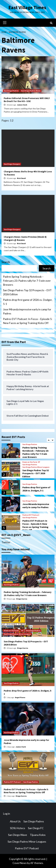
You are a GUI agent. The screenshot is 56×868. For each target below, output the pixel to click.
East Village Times (27, 7)
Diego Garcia (22, 599)
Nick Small (21, 178)
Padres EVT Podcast (31, 515)
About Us (15, 821)
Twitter (6, 542)
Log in (6, 814)
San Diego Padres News (31, 91)
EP (39, 462)
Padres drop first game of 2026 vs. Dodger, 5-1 (28, 302)
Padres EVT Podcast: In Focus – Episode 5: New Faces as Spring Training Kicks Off (28, 321)
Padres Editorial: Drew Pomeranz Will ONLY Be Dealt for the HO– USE (27, 100)
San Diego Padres (11, 91)
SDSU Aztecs (18, 828)
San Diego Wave (18, 835)
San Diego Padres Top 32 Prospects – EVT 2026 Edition (27, 292)
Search (6, 262)
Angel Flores (20, 697)
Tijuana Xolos (38, 835)
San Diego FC (36, 828)
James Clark (22, 105)
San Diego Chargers (12, 164)
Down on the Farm (30, 462)
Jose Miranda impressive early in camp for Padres (27, 311)
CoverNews (20, 863)
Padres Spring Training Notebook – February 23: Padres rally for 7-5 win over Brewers (27, 281)
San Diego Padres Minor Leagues (36, 467)
